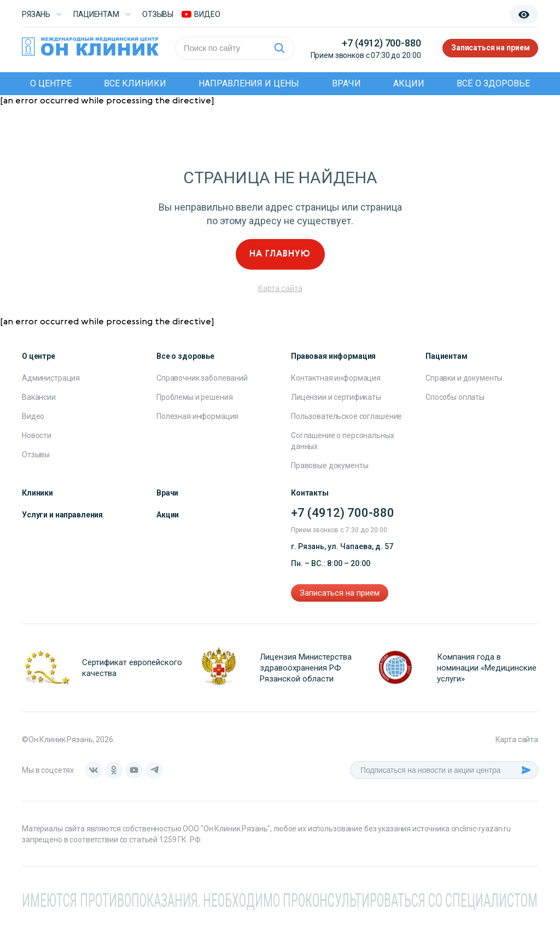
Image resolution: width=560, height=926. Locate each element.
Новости (37, 435)
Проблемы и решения (194, 397)
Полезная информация (197, 416)
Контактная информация (336, 378)
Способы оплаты (455, 397)
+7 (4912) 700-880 (381, 43)
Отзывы (158, 14)
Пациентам (96, 14)
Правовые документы (329, 465)
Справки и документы (464, 378)
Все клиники (135, 83)
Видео (33, 416)
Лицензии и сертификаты (336, 397)
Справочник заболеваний (202, 378)
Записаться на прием (490, 48)
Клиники (37, 493)
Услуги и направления (62, 515)
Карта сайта (280, 288)
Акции (409, 83)
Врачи (346, 83)
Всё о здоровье (493, 83)
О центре (51, 83)
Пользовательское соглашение (346, 416)
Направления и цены (249, 83)
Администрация (51, 378)
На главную (280, 254)
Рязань (36, 14)
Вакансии (39, 397)
